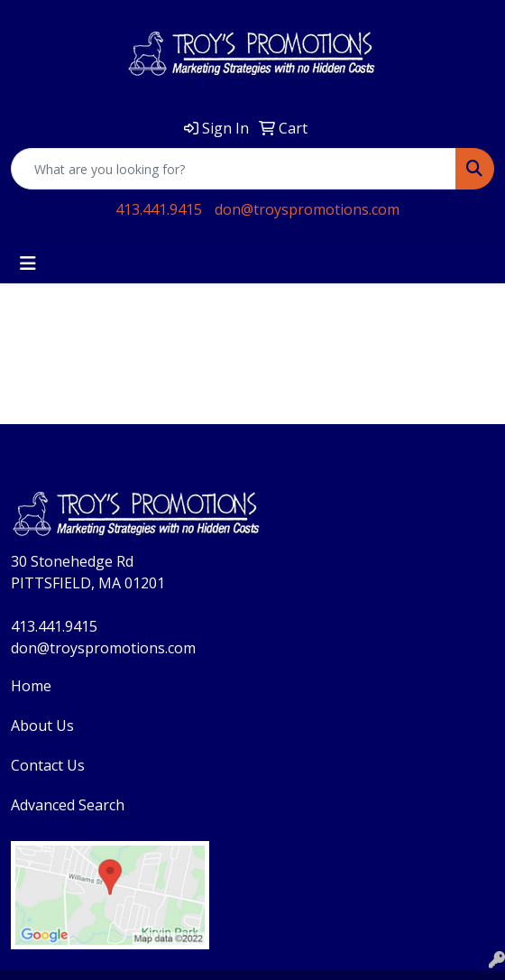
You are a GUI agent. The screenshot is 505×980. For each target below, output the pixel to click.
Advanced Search (68, 805)
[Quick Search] (234, 169)
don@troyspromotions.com (307, 209)
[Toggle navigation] (28, 263)
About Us (42, 726)
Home (31, 686)
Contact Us (48, 765)
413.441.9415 (159, 209)
